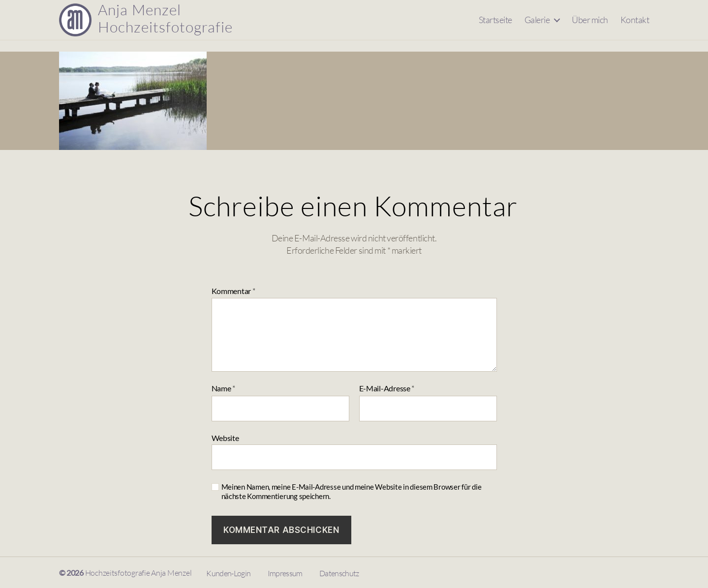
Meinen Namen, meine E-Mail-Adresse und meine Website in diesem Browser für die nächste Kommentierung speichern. (352, 491)
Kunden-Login (228, 573)
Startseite (495, 25)
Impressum (285, 573)
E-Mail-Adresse (387, 389)
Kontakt (635, 25)
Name (223, 389)
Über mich (590, 25)
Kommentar (233, 291)
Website (225, 438)
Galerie (537, 25)
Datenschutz (339, 573)
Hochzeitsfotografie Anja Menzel (139, 573)
